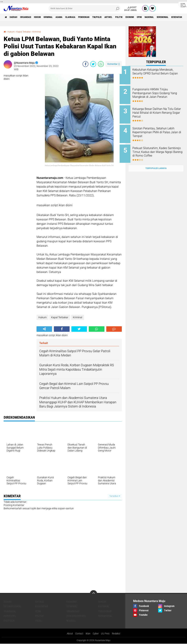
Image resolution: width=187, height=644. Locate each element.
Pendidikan (104, 17)
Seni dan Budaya (76, 616)
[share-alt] (44, 329)
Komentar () (114, 64)
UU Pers (107, 634)
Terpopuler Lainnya (156, 161)
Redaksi (118, 634)
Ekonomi (162, 17)
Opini (174, 17)
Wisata (71, 621)
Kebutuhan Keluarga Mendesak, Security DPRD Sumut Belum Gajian (158, 73)
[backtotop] (93, 594)
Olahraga (88, 17)
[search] (85, 8)
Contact (79, 634)
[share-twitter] (93, 64)
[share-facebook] (85, 64)
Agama (74, 17)
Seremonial (105, 616)
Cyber (97, 634)
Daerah (16, 17)
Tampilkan (115, 496)
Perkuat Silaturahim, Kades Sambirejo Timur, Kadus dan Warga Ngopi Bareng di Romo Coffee (160, 149)
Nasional (104, 606)
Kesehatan (41, 606)
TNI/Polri (121, 17)
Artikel (135, 17)
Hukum (47, 17)
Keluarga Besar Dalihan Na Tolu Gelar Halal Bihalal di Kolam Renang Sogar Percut (159, 110)
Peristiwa (10, 616)
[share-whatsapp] (101, 64)
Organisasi (32, 17)
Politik (148, 17)
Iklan (88, 634)
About (68, 634)
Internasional (13, 606)
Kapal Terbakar (26, 32)
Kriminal (60, 17)
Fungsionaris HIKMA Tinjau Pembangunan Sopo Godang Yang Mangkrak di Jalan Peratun (160, 94)
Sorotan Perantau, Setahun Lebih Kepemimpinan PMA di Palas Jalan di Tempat (160, 129)
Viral (38, 621)
